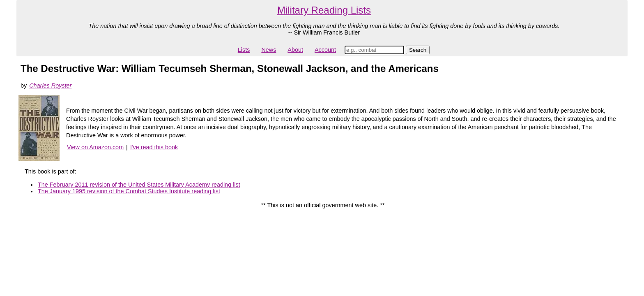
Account (325, 50)
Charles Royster (50, 86)
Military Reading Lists (324, 10)
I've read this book (154, 147)
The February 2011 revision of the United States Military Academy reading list (139, 185)
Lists (244, 50)
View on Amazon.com (95, 147)
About (295, 50)
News (269, 50)
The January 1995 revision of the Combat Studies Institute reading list (129, 191)
